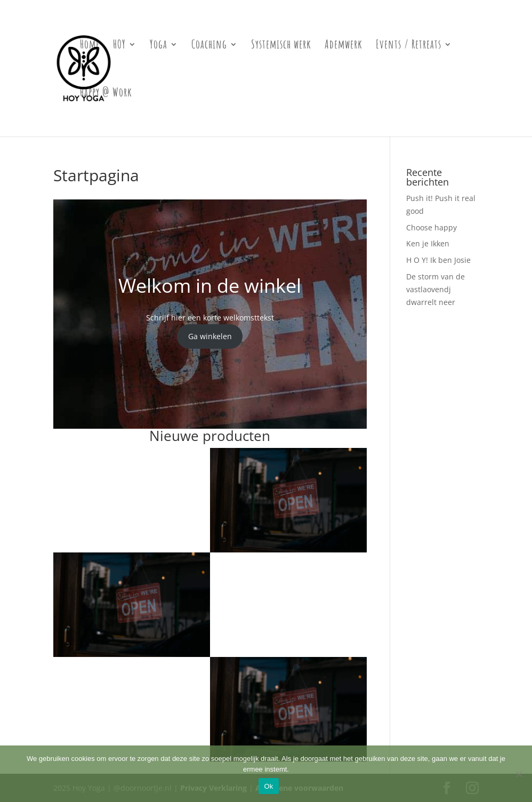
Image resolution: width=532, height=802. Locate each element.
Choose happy (432, 227)
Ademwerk (344, 46)
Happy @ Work (106, 94)
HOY (119, 46)
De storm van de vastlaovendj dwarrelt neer (436, 289)
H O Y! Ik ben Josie (438, 260)
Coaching (209, 46)
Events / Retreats (409, 46)
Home (90, 46)
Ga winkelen (210, 336)
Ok (268, 786)
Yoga (159, 46)
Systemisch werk (281, 46)
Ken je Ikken (428, 243)
